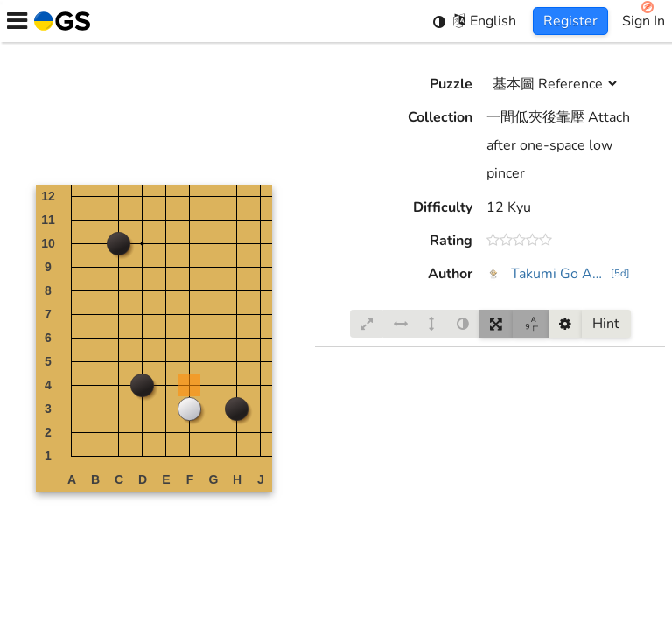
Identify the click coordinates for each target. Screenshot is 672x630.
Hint (606, 324)
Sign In (644, 21)
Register (570, 21)
